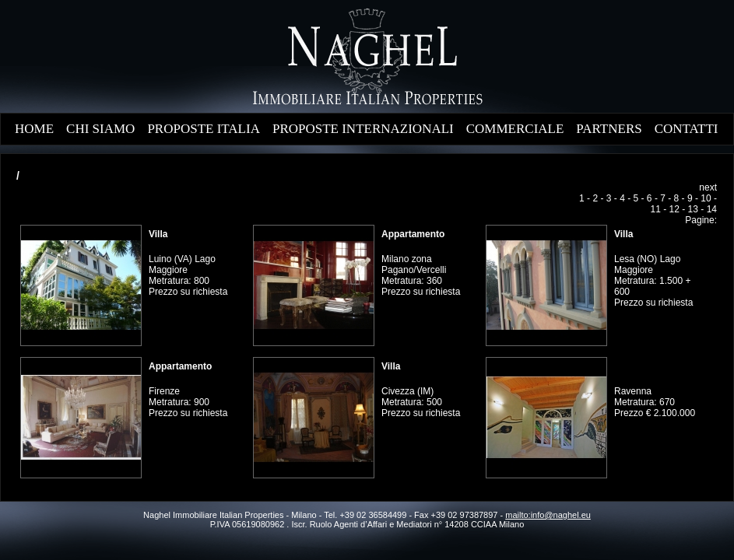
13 (693, 209)
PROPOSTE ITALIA (204, 129)
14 (712, 209)
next (708, 187)
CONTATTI (687, 129)
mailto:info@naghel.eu (548, 515)
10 (706, 198)
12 (674, 209)
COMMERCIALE (515, 129)
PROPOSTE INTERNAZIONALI (363, 129)
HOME (34, 129)
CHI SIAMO (100, 129)
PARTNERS (609, 129)
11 (656, 209)
